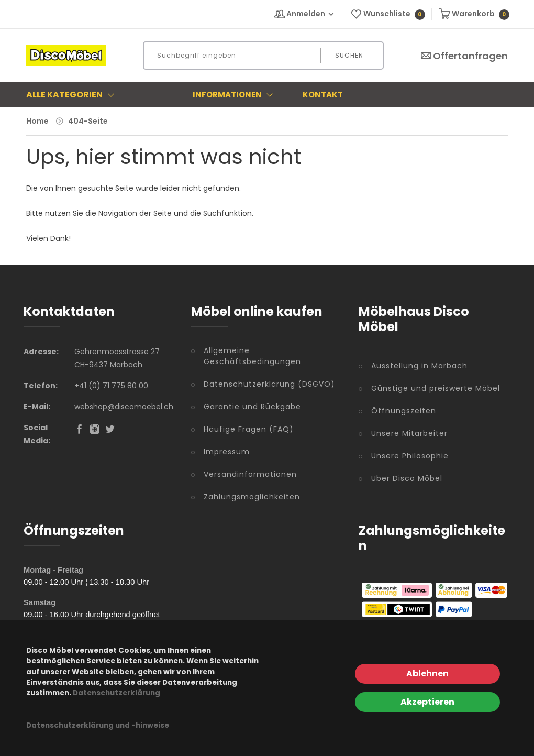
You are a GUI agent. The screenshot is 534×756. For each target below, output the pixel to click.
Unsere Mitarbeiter (409, 433)
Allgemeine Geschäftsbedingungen (252, 356)
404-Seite (88, 121)
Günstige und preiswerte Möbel (436, 388)
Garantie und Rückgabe (252, 407)
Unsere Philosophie (410, 456)
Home (37, 121)
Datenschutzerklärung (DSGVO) (269, 384)
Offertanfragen (464, 56)
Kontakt (323, 95)
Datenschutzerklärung (116, 693)
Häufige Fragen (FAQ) (249, 429)
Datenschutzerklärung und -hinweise (98, 725)
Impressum (227, 452)
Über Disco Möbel (407, 478)
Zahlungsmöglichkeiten (252, 497)
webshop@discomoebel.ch (124, 407)
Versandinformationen (250, 474)
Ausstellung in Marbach (419, 366)
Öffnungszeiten (404, 411)
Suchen (349, 55)
